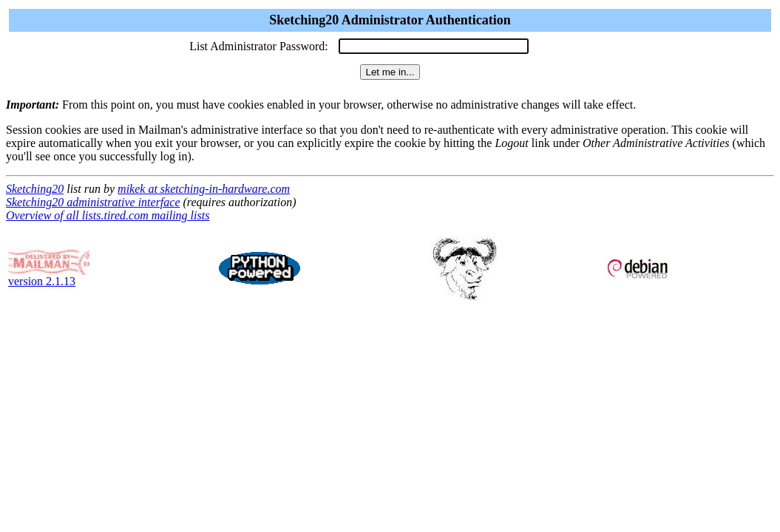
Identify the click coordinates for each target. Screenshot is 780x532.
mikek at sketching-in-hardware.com (204, 189)
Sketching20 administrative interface (93, 202)
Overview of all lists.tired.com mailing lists (108, 215)
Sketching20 (35, 189)
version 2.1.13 (49, 276)
